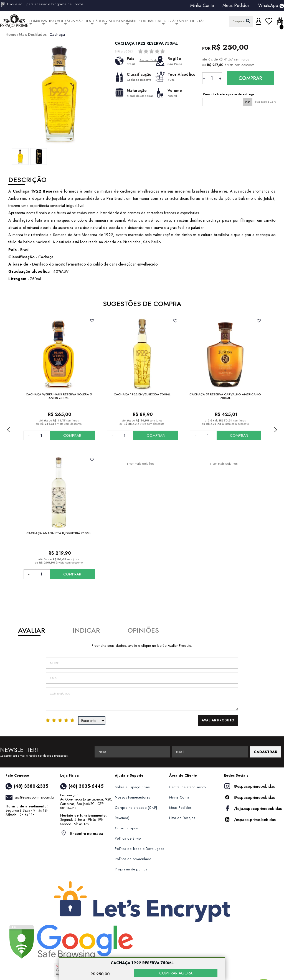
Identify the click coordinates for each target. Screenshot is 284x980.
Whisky (50, 21)
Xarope (183, 21)
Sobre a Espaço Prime (132, 787)
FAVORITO (92, 321)
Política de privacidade (133, 859)
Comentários (142, 699)
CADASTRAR (266, 752)
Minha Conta (202, 6)
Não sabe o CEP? (266, 102)
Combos (36, 21)
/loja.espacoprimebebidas (251, 808)
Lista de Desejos (182, 818)
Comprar (250, 78)
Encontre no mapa (82, 833)
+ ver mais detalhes (140, 464)
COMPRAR (76, 435)
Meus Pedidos (236, 6)
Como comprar (127, 828)
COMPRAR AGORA (176, 973)
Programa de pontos (131, 869)
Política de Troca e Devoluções (140, 849)
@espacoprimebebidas (249, 786)
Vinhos (112, 21)
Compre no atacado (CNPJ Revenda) (136, 813)
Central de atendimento (187, 787)
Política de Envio (128, 838)
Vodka (63, 21)
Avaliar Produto (220, 720)
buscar (248, 21)
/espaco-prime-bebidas (250, 819)
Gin (72, 21)
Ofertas (197, 21)
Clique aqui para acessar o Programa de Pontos (42, 5)
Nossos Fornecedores (132, 797)
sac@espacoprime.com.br (34, 797)
